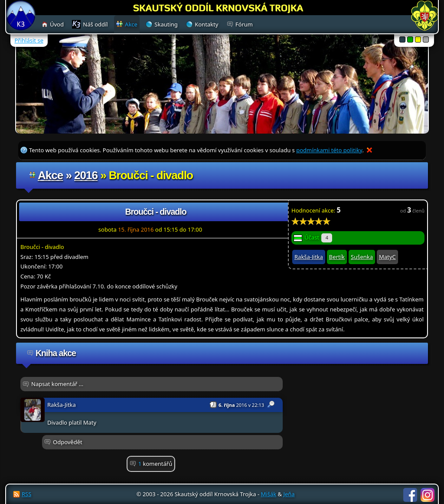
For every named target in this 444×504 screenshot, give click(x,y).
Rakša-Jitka (309, 257)
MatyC (387, 257)
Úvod (57, 24)
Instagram (428, 495)
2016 (86, 175)
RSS (26, 494)
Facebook (410, 495)
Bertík (337, 257)
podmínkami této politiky (329, 150)
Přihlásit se (29, 40)
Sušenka (362, 257)
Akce (50, 175)
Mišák (269, 494)
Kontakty (206, 24)
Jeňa (289, 494)
